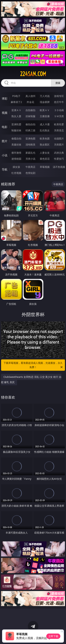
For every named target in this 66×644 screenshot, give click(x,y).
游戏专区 (59, 96)
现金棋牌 (45, 102)
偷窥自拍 (16, 138)
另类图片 (59, 145)
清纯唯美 (30, 145)
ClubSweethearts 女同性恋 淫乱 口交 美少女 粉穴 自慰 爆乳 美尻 (31, 380)
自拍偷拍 (30, 110)
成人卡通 (45, 124)
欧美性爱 (59, 124)
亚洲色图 (30, 138)
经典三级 (30, 130)
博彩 (5, 99)
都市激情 (16, 153)
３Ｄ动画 (59, 110)
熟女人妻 (16, 116)
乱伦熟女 (45, 130)
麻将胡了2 (16, 102)
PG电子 (16, 96)
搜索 (58, 83)
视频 (5, 113)
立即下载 (53, 636)
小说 (5, 155)
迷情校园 (16, 159)
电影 (5, 127)
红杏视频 (16, 173)
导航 (5, 169)
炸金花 (30, 102)
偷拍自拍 (30, 124)
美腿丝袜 (16, 145)
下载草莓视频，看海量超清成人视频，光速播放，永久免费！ (33, 365)
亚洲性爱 (16, 124)
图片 (5, 141)
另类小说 (30, 159)
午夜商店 (30, 167)
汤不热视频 (59, 167)
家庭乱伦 (30, 153)
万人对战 (45, 96)
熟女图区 (45, 145)
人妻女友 (45, 153)
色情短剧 (30, 173)
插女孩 (16, 167)
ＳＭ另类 (59, 116)
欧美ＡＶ (45, 110)
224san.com (33, 74)
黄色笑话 (45, 159)
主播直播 (45, 116)
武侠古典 (59, 153)
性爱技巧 (59, 159)
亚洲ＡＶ (16, 110)
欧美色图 (45, 138)
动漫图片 (59, 138)
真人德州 (30, 96)
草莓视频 (45, 167)
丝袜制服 (30, 116)
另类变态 (59, 130)
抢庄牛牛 (59, 102)
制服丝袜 (16, 130)
